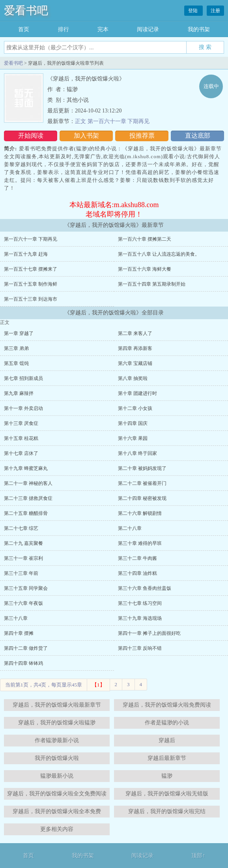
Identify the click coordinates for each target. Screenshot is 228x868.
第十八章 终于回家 (137, 453)
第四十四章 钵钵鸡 (23, 663)
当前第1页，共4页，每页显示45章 (44, 685)
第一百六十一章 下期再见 (31, 239)
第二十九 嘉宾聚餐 (23, 543)
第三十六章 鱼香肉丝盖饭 (145, 588)
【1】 (98, 685)
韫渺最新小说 (57, 776)
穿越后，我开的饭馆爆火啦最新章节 (57, 705)
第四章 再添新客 (135, 348)
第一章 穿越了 (19, 333)
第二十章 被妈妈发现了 (142, 468)
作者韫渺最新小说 (57, 740)
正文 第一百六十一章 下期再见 (112, 121)
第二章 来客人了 (135, 333)
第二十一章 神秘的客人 (28, 483)
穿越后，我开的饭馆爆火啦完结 (167, 811)
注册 (215, 11)
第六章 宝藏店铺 (135, 363)
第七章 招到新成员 (23, 378)
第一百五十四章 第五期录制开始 (152, 284)
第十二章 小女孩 (135, 408)
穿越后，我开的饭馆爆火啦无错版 (167, 794)
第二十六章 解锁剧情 (140, 513)
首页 (24, 29)
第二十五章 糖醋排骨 (26, 513)
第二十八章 (130, 528)
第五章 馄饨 (16, 363)
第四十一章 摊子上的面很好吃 (149, 633)
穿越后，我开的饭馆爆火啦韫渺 (57, 723)
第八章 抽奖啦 (133, 378)
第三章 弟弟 (16, 348)
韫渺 (167, 776)
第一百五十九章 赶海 (26, 254)
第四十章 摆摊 (19, 633)
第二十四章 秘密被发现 (142, 498)
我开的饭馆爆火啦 (57, 758)
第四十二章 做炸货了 (26, 648)
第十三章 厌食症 (21, 423)
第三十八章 (16, 618)
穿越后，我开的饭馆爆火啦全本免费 (57, 811)
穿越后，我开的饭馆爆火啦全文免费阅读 (57, 794)
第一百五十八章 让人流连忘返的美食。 (159, 254)
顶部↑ (198, 856)
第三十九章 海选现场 (140, 618)
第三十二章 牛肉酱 (137, 558)
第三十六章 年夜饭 (23, 603)
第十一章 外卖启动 (23, 408)
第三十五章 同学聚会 (26, 588)
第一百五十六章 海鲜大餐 (145, 269)
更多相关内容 (57, 829)
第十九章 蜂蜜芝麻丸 (26, 468)
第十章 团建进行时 (137, 393)
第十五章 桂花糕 (21, 438)
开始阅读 (31, 136)
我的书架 (199, 29)
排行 (64, 29)
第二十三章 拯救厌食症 (28, 498)
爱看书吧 (26, 10)
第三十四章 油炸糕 (137, 573)
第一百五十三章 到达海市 (31, 299)
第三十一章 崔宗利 (23, 558)
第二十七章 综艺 (21, 528)
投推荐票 (142, 136)
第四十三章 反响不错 (140, 648)
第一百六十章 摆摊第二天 (145, 239)
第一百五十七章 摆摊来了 (31, 269)
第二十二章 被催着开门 (142, 483)
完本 (103, 29)
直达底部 (198, 136)
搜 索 (205, 47)
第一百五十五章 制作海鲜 (31, 284)
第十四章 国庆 (133, 423)
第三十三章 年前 (21, 573)
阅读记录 (148, 29)
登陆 (193, 11)
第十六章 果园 (133, 438)
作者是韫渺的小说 (167, 723)
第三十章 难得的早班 (140, 543)
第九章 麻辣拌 (19, 393)
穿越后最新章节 (167, 758)
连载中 (211, 86)
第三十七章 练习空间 (140, 603)
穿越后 (167, 740)
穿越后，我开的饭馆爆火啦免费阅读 (167, 705)
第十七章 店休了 (21, 453)
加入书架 (86, 136)
